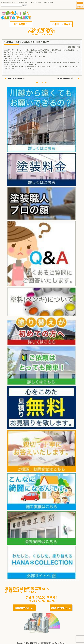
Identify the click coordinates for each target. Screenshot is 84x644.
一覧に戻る (42, 82)
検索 (25, 5)
